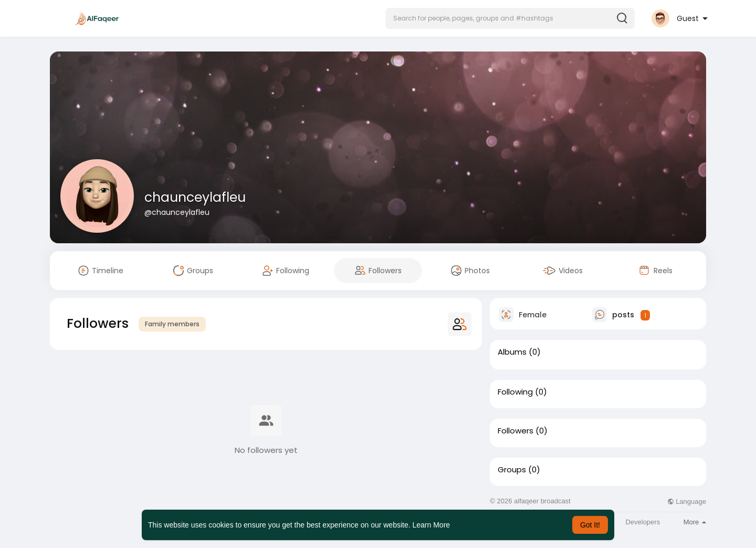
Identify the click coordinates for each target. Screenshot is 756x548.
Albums (512, 352)
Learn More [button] (432, 525)
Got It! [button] (590, 525)
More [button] (695, 522)
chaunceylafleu (195, 197)
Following (515, 392)
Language (687, 502)
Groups (512, 470)
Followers (516, 431)
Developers (643, 522)
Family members (172, 324)
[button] (510, 18)
